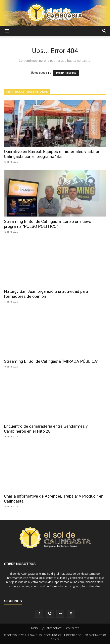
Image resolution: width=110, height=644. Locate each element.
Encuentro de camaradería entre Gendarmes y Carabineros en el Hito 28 (46, 429)
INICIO (34, 628)
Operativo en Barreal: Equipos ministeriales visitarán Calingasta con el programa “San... (52, 154)
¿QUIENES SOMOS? (52, 628)
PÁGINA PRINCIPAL (66, 73)
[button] (7, 31)
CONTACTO (73, 628)
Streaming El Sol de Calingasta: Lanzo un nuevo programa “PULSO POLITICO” (48, 224)
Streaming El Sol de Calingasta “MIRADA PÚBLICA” (51, 361)
